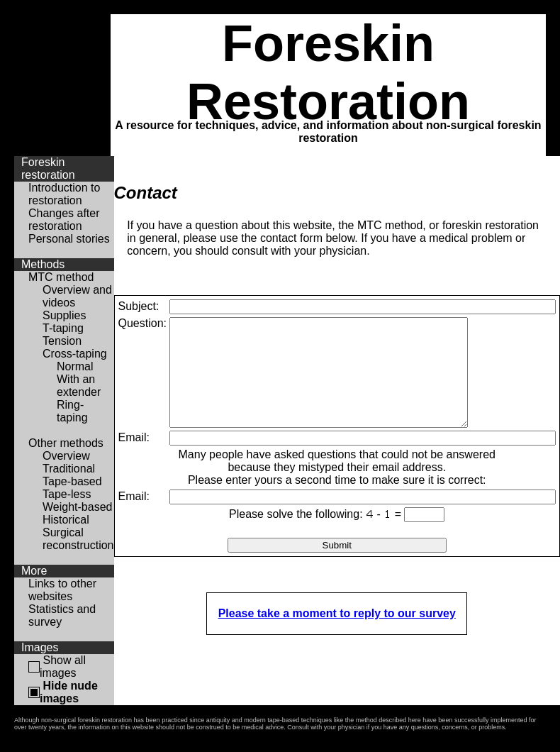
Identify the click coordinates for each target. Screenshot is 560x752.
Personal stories (69, 239)
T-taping (63, 328)
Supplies (64, 315)
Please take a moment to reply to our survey (337, 635)
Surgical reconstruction (78, 539)
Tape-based (72, 481)
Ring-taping (72, 411)
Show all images (63, 667)
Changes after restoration (64, 220)
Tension (62, 341)
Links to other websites (62, 590)
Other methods (66, 443)
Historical (66, 520)
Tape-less (67, 494)
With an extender (79, 386)
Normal (75, 366)
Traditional (69, 469)
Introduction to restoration (64, 194)
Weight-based (77, 507)
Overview (66, 456)
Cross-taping (75, 354)
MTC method (61, 277)
